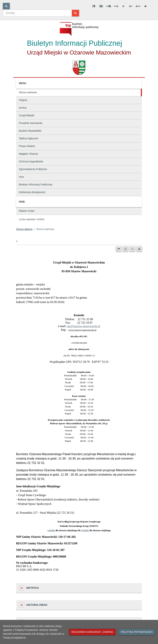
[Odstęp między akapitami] (94, 6)
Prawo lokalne (27, 146)
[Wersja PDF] (125, 249)
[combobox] (37, 13)
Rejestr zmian (27, 211)
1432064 (51, 530)
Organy (23, 100)
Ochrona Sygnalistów (31, 161)
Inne (21, 177)
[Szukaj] (75, 13)
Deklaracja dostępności (32, 192)
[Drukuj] (139, 249)
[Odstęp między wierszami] (101, 6)
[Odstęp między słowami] (109, 6)
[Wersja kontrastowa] (145, 6)
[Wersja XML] (132, 249)
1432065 (85, 530)
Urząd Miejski (27, 115)
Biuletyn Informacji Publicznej (35, 184)
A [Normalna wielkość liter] (123, 6)
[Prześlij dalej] (119, 249)
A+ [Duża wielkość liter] (131, 6)
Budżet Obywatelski (30, 131)
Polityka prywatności (137, 632)
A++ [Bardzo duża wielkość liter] (138, 6)
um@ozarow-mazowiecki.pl (83, 326)
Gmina (23, 108)
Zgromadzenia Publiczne (33, 169)
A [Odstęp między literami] (116, 6)
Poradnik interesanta (31, 123)
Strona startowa (28, 92)
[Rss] (6, 6)
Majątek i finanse (28, 154)
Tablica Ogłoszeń (29, 138)
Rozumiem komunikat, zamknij (92, 632)
